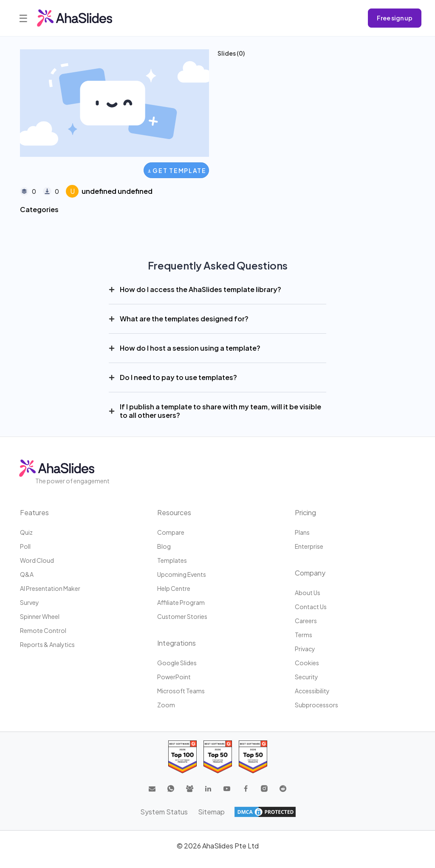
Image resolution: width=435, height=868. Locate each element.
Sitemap (211, 812)
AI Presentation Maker (50, 588)
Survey (30, 602)
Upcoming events (182, 574)
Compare (171, 532)
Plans (302, 532)
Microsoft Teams (181, 691)
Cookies (307, 663)
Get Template (177, 170)
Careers (306, 621)
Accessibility (312, 691)
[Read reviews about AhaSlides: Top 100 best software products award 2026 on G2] (182, 757)
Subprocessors (316, 705)
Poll (25, 546)
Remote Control (43, 630)
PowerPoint (174, 677)
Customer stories (182, 616)
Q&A (27, 574)
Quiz (26, 532)
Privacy (305, 649)
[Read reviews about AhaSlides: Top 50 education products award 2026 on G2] (218, 757)
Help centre (174, 588)
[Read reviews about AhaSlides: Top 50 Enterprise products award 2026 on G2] (253, 757)
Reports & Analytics (47, 644)
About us (308, 593)
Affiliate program (181, 602)
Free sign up (395, 18)
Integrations (177, 643)
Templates (172, 560)
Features (34, 512)
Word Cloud (37, 560)
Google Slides (177, 663)
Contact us (311, 607)
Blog (164, 546)
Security (306, 677)
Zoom (166, 705)
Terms (304, 635)
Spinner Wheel (40, 616)
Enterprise (309, 546)
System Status (164, 812)
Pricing (305, 512)
